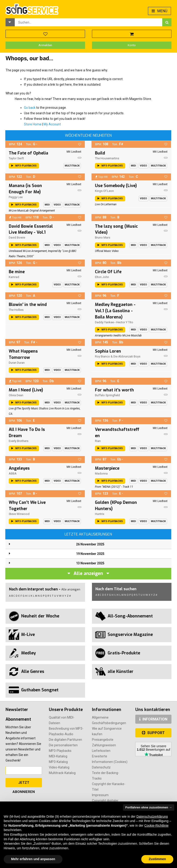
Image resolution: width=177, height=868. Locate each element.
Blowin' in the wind (28, 305)
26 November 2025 (90, 544)
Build (100, 153)
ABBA (13, 473)
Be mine (17, 272)
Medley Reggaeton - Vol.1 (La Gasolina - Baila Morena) (115, 311)
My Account (52, 124)
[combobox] (88, 22)
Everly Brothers (19, 441)
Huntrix (100, 514)
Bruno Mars (103, 237)
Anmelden (45, 45)
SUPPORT (153, 733)
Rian (98, 441)
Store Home (33, 124)
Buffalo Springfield (107, 395)
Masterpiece (107, 468)
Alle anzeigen (88, 573)
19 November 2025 (90, 554)
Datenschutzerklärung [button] (152, 817)
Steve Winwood (19, 514)
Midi (133, 166)
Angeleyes (19, 468)
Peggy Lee (16, 197)
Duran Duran (17, 363)
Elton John (102, 277)
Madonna (101, 473)
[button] (10, 22)
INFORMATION (153, 719)
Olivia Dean (16, 395)
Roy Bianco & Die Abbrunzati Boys (118, 356)
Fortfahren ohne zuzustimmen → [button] (149, 807)
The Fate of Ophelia (28, 153)
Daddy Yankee (104, 322)
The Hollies (16, 310)
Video (143, 166)
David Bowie (17, 237)
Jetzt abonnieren (24, 784)
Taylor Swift (16, 158)
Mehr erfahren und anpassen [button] (33, 859)
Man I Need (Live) (26, 390)
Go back (30, 108)
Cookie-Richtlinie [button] (156, 826)
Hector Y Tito (125, 322)
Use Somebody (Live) (116, 186)
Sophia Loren (108, 351)
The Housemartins (107, 158)
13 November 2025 (90, 563)
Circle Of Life (108, 272)
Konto (132, 45)
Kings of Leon (104, 191)
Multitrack (72, 166)
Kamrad (14, 277)
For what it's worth (114, 390)
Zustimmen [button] (157, 859)
